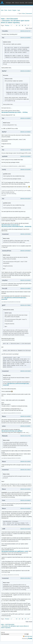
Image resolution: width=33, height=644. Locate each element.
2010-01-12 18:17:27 (25, 31)
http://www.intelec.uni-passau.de (10, 225)
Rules (6, 10)
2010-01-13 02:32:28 (25, 234)
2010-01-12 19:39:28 (25, 132)
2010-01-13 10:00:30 (25, 280)
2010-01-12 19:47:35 (25, 150)
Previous (7, 25)
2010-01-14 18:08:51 (25, 426)
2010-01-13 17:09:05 (25, 305)
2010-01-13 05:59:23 (25, 251)
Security (22, 3)
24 (19, 25)
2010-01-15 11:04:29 (25, 462)
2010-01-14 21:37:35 (25, 436)
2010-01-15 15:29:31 (25, 489)
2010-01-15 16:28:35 (25, 508)
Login (19, 10)
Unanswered (29, 14)
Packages (8, 3)
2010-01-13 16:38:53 (25, 288)
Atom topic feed (28, 636)
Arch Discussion (12, 19)
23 (17, 25)
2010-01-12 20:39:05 (25, 156)
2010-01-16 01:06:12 (25, 578)
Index (2, 10)
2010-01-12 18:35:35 (25, 38)
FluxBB (30, 639)
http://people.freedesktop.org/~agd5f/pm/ (12, 431)
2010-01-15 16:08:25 (25, 500)
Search (10, 10)
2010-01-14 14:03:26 (25, 416)
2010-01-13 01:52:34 (25, 199)
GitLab (17, 3)
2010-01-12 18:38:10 (25, 71)
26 (25, 25)
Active (23, 14)
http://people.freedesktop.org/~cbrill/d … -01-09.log (14, 112)
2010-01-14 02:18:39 (25, 371)
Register (14, 10)
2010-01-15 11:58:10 (25, 470)
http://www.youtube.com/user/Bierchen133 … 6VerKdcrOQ (16, 226)
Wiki (13, 3)
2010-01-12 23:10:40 (25, 170)
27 (28, 25)
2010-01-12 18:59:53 (25, 118)
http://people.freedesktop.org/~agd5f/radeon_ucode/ (15, 551)
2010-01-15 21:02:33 (25, 529)
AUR (26, 3)
